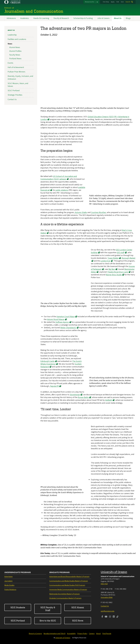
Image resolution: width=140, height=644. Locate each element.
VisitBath (109, 400)
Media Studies (9, 585)
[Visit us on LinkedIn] (114, 617)
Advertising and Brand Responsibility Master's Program (69, 577)
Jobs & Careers (103, 18)
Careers (92, 634)
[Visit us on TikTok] (117, 617)
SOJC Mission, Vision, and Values (18, 85)
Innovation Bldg (107, 597)
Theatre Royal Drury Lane (118, 272)
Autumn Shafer (81, 212)
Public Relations (10, 590)
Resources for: (90, 2)
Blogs (128, 18)
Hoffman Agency (62, 322)
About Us (118, 18)
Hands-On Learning (41, 18)
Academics (25, 18)
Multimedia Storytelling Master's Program (64, 594)
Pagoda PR (54, 386)
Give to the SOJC (48, 621)
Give (122, 2)
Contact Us (12, 99)
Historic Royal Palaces (56, 319)
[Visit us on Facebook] (102, 617)
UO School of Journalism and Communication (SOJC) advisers (59, 178)
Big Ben (112, 269)
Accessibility (71, 634)
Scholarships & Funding (83, 18)
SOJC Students (18, 607)
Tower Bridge (113, 258)
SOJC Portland (14, 91)
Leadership (12, 35)
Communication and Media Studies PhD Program (67, 585)
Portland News (15, 58)
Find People (107, 634)
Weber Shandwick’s (68, 328)
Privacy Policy (82, 634)
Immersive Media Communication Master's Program (68, 590)
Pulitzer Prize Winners (16, 72)
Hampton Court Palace (66, 317)
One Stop (106, 2)
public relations (62, 190)
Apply (113, 2)
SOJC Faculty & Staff (48, 609)
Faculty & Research (61, 18)
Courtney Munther (98, 212)
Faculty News (15, 55)
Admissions (11, 18)
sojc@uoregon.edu (108, 611)
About (98, 634)
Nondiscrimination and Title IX (54, 634)
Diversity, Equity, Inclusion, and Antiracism (20, 78)
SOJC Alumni (78, 607)
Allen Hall (104, 584)
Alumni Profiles (15, 51)
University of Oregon (114, 572)
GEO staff (120, 253)
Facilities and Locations (17, 39)
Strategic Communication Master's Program (65, 598)
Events (10, 63)
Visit (118, 2)
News (10, 44)
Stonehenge (75, 395)
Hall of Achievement (16, 67)
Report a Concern (35, 634)
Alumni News (15, 47)
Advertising (8, 577)
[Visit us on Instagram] (110, 617)
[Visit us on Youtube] (106, 617)
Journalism (8, 581)
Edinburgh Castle (48, 361)
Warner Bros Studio (114, 275)
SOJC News (78, 621)
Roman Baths (83, 397)
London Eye (105, 261)
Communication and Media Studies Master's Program (69, 581)
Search (128, 2)
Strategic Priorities (15, 95)
